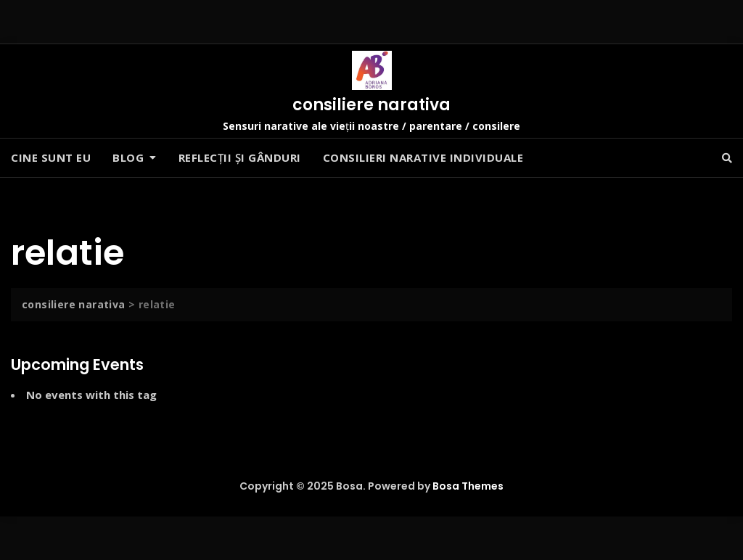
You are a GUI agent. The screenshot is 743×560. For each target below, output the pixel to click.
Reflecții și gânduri (240, 157)
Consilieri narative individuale (423, 157)
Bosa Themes (468, 486)
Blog (128, 157)
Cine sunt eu (51, 157)
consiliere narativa (371, 105)
